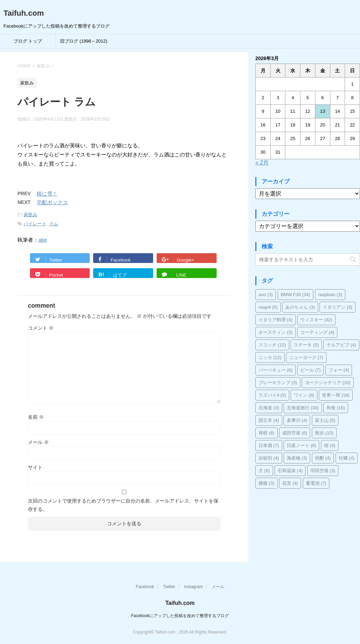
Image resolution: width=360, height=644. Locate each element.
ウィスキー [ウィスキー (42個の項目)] (316, 320)
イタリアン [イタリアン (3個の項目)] (337, 307)
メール (38, 442)
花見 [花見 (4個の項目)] (290, 483)
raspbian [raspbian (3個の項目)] (330, 295)
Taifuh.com (24, 13)
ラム (54, 224)
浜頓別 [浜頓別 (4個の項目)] (269, 458)
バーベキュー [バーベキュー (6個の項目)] (276, 370)
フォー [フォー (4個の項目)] (339, 370)
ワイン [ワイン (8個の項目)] (304, 395)
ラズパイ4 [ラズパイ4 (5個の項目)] (272, 395)
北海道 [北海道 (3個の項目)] (269, 408)
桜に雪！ (47, 194)
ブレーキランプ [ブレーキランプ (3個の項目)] (278, 383)
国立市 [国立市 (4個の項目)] (269, 420)
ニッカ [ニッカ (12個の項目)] (270, 357)
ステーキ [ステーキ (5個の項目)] (306, 345)
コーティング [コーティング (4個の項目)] (317, 332)
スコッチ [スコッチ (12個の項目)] (272, 345)
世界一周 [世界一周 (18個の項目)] (336, 395)
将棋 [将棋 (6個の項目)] (267, 433)
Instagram (193, 587)
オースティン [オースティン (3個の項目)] (276, 332)
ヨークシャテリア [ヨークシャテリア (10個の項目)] (328, 383)
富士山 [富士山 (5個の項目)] (325, 420)
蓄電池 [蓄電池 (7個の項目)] (316, 483)
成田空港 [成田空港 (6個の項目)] (295, 433)
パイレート (35, 224)
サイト (35, 467)
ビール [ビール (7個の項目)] (311, 370)
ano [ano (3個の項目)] (266, 295)
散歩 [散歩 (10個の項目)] (324, 433)
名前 (36, 417)
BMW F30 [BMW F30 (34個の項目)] (296, 295)
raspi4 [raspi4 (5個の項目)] (268, 307)
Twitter (169, 587)
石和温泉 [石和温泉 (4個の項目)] (290, 471)
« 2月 (262, 163)
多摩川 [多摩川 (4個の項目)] (297, 420)
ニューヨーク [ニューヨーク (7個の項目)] (306, 357)
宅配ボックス (52, 202)
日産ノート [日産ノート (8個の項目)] (302, 445)
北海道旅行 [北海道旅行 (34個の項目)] (303, 408)
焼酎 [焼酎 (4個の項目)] (323, 458)
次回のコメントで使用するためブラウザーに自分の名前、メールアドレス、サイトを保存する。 (123, 505)
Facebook (145, 587)
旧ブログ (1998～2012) (84, 41)
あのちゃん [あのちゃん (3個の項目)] (300, 307)
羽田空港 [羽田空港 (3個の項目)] (323, 471)
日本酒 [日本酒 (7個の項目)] (269, 445)
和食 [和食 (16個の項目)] (336, 408)
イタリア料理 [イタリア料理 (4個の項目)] (276, 320)
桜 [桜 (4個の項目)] (330, 445)
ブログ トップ (28, 41)
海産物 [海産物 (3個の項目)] (297, 458)
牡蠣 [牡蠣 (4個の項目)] (347, 458)
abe (43, 240)
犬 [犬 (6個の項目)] (264, 471)
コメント (41, 328)
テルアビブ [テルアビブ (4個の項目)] (341, 345)
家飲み (31, 215)
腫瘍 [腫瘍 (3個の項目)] (267, 483)
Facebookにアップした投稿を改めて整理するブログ (180, 616)
